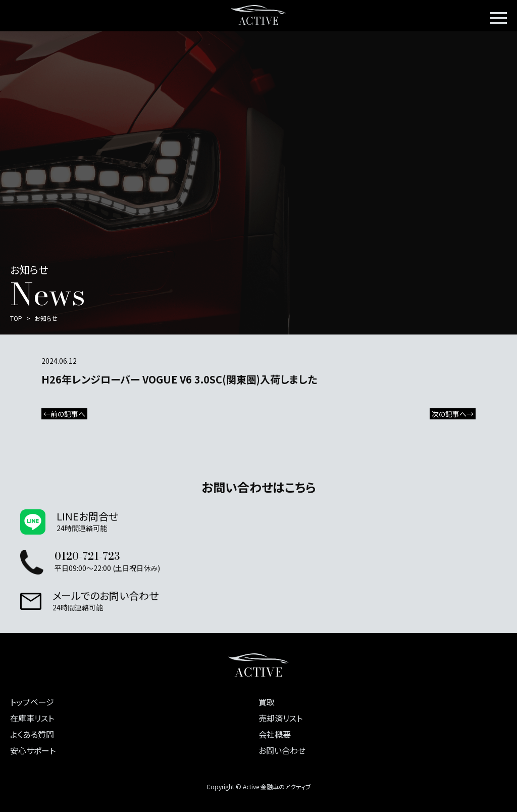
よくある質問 (32, 734)
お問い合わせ (282, 750)
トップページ (32, 702)
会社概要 (275, 734)
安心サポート (33, 750)
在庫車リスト (32, 718)
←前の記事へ (64, 414)
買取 (267, 702)
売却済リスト (280, 718)
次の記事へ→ (453, 414)
